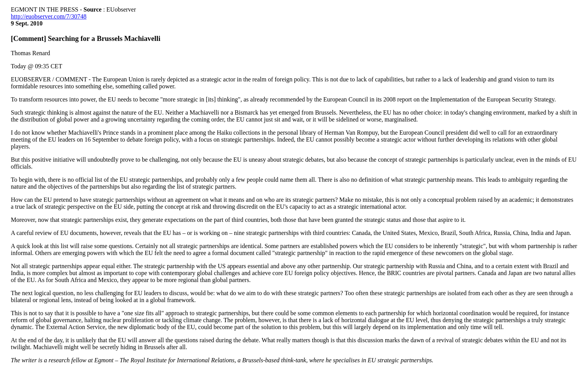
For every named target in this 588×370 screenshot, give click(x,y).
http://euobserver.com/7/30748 (49, 16)
